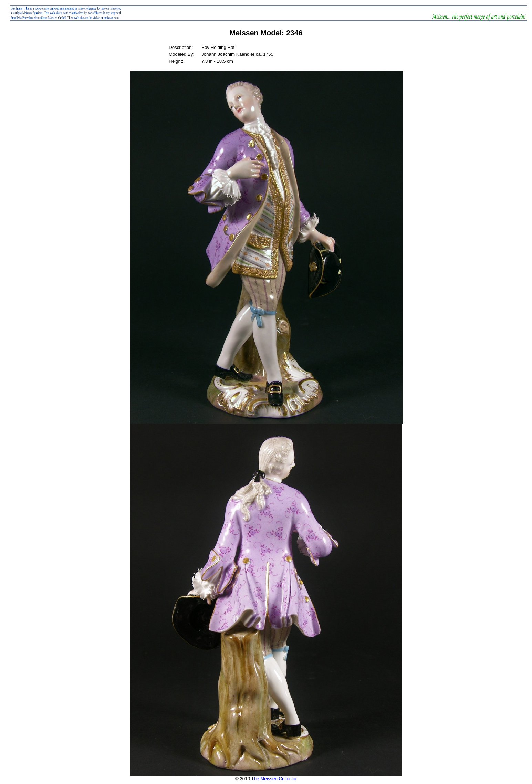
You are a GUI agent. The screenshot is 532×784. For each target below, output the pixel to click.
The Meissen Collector (274, 779)
